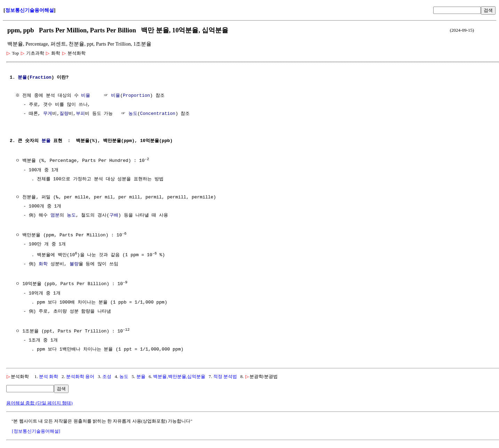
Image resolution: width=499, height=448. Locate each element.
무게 (48, 114)
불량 (74, 263)
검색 (488, 10)
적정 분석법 (225, 375)
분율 (22, 78)
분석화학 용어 (80, 375)
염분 (55, 215)
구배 (114, 215)
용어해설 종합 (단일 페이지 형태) (39, 401)
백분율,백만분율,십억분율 (179, 375)
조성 (107, 375)
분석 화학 (49, 375)
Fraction (40, 78)
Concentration (157, 114)
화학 (43, 263)
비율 (87, 96)
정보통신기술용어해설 (30, 10)
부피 (80, 114)
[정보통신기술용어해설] (36, 429)
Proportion (137, 96)
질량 (64, 114)
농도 (133, 114)
